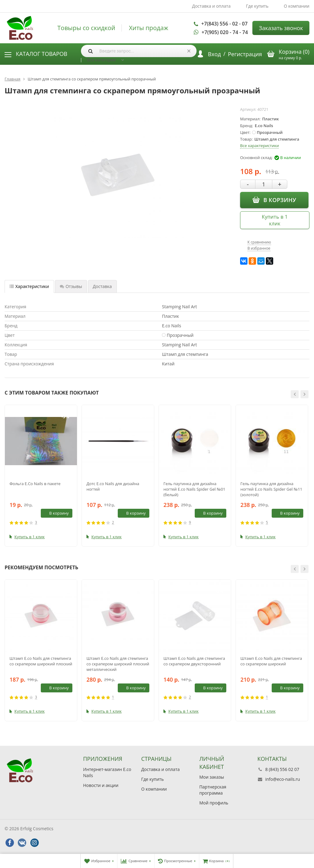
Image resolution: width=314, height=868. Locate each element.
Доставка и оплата (211, 6)
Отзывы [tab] (71, 286)
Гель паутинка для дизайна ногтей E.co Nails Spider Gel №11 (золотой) (271, 489)
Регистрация (245, 54)
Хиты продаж (148, 28)
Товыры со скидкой (86, 28)
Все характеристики (259, 146)
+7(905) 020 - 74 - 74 (225, 32)
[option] (41, 476)
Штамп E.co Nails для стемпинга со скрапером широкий (271, 661)
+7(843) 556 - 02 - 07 (224, 24)
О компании (297, 6)
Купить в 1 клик (275, 220)
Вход (214, 54)
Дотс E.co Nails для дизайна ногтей (113, 486)
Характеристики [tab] (29, 286)
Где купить (257, 6)
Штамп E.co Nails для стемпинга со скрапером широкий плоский (41, 661)
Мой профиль (214, 803)
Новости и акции (101, 785)
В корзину (274, 200)
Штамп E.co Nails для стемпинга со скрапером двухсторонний (194, 661)
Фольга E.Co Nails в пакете (35, 484)
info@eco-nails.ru (283, 779)
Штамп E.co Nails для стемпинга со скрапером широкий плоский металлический (118, 664)
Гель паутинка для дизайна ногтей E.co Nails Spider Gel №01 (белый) (194, 489)
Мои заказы (212, 777)
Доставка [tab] (102, 286)
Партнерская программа (213, 790)
